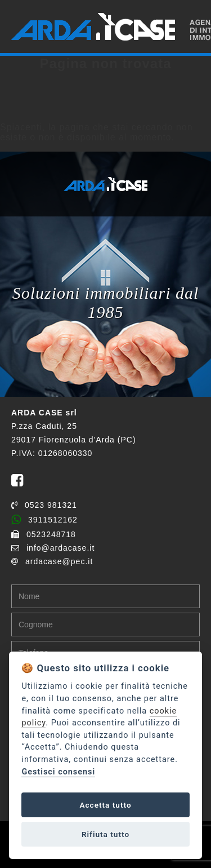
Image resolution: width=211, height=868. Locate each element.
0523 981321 (44, 505)
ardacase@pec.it (52, 561)
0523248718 (44, 534)
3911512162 (44, 520)
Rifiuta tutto (105, 834)
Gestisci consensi (58, 772)
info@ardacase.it (53, 548)
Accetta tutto (105, 805)
